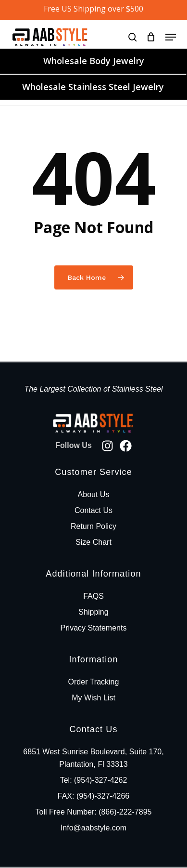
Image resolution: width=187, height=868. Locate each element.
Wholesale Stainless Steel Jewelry (93, 87)
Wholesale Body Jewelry (94, 61)
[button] (171, 37)
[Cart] (151, 37)
